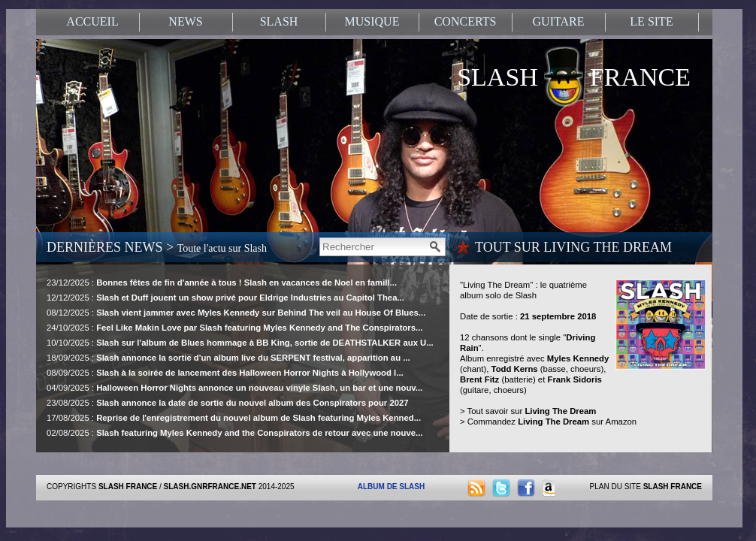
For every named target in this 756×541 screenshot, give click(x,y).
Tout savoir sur (532, 411)
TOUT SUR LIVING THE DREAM (573, 247)
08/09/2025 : (225, 373)
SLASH (279, 21)
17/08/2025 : (234, 418)
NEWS (185, 21)
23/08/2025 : (228, 403)
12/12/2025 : (225, 298)
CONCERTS (466, 21)
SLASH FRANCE (574, 73)
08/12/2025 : (236, 313)
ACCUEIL (92, 21)
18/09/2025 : (228, 358)
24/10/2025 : (235, 328)
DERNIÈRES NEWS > (157, 247)
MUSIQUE (372, 21)
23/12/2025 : (222, 283)
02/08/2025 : (235, 433)
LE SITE (651, 21)
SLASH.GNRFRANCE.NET (210, 487)
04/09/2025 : (234, 388)
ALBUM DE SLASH (391, 487)
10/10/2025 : (240, 343)
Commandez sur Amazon (552, 422)
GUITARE (559, 21)
